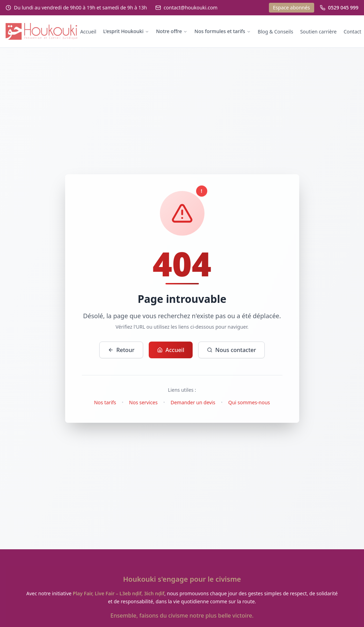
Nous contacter (231, 350)
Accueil (88, 32)
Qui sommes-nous (249, 402)
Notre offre (172, 31)
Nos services (144, 402)
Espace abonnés (292, 7)
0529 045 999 (343, 7)
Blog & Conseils (276, 32)
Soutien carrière (319, 32)
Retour (121, 350)
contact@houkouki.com (191, 7)
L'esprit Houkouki (126, 31)
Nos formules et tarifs (223, 31)
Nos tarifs (105, 402)
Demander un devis (193, 402)
